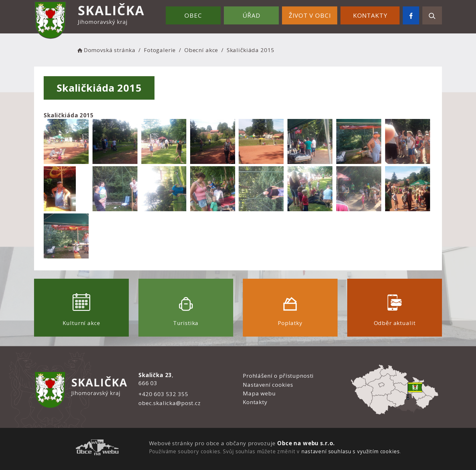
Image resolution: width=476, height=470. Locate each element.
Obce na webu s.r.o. (306, 443)
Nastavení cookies (268, 385)
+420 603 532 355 (163, 394)
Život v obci (310, 15)
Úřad (251, 15)
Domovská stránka (106, 50)
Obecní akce (201, 50)
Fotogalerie (160, 50)
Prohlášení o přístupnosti (278, 376)
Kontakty (370, 15)
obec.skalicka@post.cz (170, 403)
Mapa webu (259, 393)
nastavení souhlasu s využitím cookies (350, 451)
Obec (193, 15)
